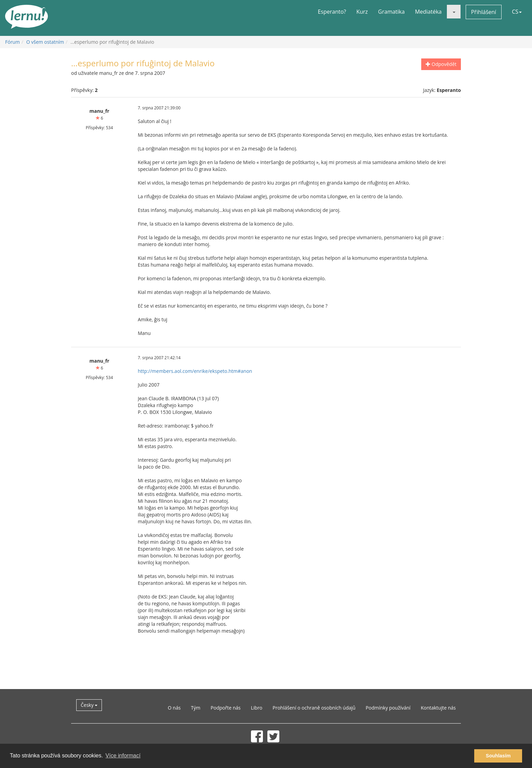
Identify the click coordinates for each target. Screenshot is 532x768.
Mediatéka (428, 12)
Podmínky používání (388, 708)
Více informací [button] (123, 756)
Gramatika (391, 12)
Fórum (12, 42)
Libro (257, 708)
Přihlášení (484, 12)
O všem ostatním (45, 42)
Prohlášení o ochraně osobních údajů (314, 708)
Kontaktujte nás (438, 708)
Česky (89, 705)
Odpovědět (441, 64)
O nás (174, 708)
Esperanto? (332, 12)
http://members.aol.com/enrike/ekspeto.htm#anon (195, 371)
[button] (454, 12)
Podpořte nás (226, 708)
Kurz (362, 12)
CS (517, 12)
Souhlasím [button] (498, 756)
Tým (196, 708)
